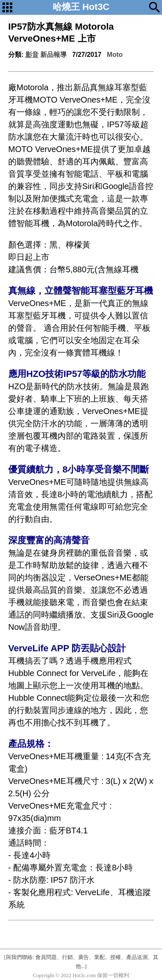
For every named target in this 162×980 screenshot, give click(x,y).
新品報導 (53, 55)
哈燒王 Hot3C (81, 7)
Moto (115, 55)
